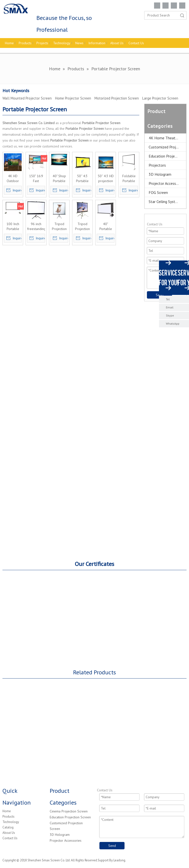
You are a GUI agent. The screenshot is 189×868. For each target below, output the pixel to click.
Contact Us (10, 838)
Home (7, 811)
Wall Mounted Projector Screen (27, 98)
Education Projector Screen (167, 156)
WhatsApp (173, 324)
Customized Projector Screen (167, 147)
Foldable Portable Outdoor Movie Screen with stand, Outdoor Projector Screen (129, 179)
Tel (168, 299)
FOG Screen (158, 192)
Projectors (157, 165)
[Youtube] (182, 6)
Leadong (119, 860)
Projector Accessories (166, 183)
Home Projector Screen (73, 98)
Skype (170, 315)
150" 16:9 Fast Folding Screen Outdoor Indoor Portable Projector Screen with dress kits (36, 179)
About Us (9, 833)
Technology (11, 822)
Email (170, 307)
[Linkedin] (165, 6)
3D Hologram (160, 174)
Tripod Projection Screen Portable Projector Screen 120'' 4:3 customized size (59, 226)
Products (8, 817)
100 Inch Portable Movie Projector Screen (13, 226)
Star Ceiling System (165, 202)
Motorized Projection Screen (117, 98)
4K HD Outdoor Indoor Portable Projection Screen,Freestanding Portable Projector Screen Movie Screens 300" (13, 179)
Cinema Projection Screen (69, 811)
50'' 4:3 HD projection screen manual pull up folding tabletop (106, 179)
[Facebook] (157, 6)
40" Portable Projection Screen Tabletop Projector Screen (106, 226)
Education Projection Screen (70, 817)
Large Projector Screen (160, 98)
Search (182, 15)
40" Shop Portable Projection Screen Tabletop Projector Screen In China (59, 179)
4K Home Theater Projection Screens (167, 138)
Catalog (8, 827)
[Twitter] (174, 6)
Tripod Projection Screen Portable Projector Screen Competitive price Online (82, 226)
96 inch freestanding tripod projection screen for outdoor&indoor (36, 226)
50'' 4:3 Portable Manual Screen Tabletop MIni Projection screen (82, 179)
